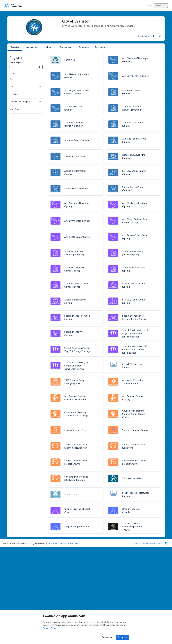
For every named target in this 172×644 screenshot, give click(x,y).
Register (15, 47)
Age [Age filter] (11, 79)
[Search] (39, 67)
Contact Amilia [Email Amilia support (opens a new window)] (67, 543)
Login (148, 6)
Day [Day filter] (12, 87)
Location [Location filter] (14, 94)
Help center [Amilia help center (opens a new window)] (53, 543)
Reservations (101, 47)
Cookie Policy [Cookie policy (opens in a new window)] (50, 628)
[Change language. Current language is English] (161, 6)
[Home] (14, 5)
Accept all (123, 637)
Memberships (32, 47)
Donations (84, 47)
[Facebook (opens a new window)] (154, 36)
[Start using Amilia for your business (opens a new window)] (150, 543)
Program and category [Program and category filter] (20, 102)
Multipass (49, 47)
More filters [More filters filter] (15, 109)
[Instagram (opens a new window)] (160, 36)
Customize (107, 637)
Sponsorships (66, 47)
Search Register (16, 62)
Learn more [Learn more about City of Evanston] (144, 36)
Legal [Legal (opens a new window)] (78, 543)
